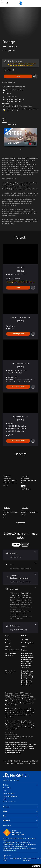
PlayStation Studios (9, 793)
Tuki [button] (20, 816)
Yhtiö (5, 799)
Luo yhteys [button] (20, 825)
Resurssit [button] (20, 821)
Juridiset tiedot (6, 859)
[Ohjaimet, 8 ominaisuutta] (20, 603)
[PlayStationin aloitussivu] (21, 3)
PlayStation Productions (10, 796)
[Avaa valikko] (3, 3)
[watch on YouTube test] (32, 144)
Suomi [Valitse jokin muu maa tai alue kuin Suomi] (8, 856)
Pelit (11, 780)
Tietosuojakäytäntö (15, 858)
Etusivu (5, 780)
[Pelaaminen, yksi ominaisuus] (20, 627)
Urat (4, 791)
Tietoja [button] (20, 785)
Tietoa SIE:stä (7, 788)
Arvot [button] (20, 811)
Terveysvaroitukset (11, 735)
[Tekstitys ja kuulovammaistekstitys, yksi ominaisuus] (20, 578)
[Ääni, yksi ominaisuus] (20, 566)
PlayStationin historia (9, 802)
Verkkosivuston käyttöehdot (27, 859)
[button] (14, 101)
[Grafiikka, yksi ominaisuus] (20, 555)
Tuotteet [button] (20, 807)
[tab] (16, 545)
